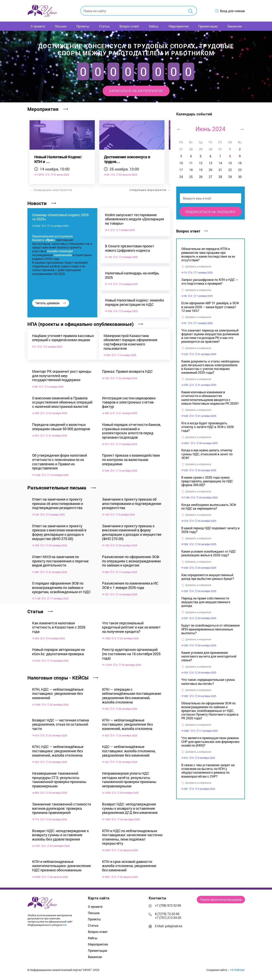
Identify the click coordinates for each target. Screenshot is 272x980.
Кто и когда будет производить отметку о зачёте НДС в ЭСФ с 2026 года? (208, 427)
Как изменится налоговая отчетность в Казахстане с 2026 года (59, 625)
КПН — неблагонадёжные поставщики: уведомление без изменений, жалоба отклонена (127, 723)
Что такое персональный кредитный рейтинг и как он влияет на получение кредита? (131, 625)
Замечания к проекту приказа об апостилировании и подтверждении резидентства (132, 502)
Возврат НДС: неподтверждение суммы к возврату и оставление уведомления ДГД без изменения (130, 806)
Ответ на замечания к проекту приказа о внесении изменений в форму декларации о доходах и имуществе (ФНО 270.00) (59, 531)
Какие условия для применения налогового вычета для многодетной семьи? (209, 656)
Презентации (208, 26)
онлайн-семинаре (60, 251)
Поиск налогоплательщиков (221, 898)
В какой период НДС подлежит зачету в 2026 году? (210, 530)
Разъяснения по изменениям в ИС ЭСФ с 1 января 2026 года (130, 584)
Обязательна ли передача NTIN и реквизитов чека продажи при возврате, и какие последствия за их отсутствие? (208, 254)
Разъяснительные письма (61, 486)
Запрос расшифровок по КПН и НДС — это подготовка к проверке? (210, 281)
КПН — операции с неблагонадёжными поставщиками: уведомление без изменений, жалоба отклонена (132, 694)
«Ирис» (50, 240)
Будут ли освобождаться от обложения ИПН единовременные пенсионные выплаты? (211, 629)
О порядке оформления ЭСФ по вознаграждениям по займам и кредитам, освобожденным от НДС (61, 586)
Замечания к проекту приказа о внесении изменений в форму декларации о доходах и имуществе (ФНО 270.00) (132, 531)
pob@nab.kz (174, 924)
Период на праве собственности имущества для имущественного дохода (206, 602)
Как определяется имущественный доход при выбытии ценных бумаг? (208, 577)
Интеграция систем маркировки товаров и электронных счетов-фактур (129, 400)
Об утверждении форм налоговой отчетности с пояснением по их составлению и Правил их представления (60, 460)
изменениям (63, 255)
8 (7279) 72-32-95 (167, 912)
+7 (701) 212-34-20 (168, 916)
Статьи (104, 26)
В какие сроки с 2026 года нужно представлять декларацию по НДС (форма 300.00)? (207, 481)
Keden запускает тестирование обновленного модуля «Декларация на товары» (134, 219)
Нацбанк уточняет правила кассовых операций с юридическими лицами (55, 340)
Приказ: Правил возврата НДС (127, 370)
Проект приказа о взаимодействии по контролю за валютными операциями (131, 458)
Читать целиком (51, 303)
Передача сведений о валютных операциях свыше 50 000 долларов (61, 425)
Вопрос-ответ (129, 26)
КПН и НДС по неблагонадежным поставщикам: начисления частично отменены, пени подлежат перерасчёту (132, 835)
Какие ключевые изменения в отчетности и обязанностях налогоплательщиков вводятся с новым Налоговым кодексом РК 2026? (210, 398)
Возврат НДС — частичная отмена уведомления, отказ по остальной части (61, 723)
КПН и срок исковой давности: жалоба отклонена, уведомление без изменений (129, 864)
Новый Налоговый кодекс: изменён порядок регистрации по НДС (134, 302)
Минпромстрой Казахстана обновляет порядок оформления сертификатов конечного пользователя (132, 342)
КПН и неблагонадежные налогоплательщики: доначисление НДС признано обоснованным (62, 864)
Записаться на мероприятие (136, 91)
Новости (42, 203)
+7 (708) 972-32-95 (168, 904)
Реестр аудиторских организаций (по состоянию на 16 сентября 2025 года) (131, 652)
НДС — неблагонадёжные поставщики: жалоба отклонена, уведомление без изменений (129, 749)
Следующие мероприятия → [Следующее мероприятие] (150, 190)
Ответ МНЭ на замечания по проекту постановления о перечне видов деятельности (60, 559)
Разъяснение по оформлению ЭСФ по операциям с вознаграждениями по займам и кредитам (131, 559)
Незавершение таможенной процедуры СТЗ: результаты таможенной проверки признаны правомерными (59, 778)
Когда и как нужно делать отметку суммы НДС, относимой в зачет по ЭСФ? (207, 454)
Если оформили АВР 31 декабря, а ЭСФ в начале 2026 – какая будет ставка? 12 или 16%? (210, 307)
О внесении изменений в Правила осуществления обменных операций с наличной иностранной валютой (62, 400)
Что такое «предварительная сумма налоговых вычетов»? (208, 681)
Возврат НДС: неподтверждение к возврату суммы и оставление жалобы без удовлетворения (61, 833)
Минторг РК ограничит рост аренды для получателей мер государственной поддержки (62, 374)
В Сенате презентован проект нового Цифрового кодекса (130, 248)
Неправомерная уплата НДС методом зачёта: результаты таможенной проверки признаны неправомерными (129, 778)
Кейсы (154, 26)
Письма (61, 26)
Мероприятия (179, 26)
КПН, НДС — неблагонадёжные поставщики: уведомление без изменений (58, 692)
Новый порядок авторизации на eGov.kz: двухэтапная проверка (58, 650)
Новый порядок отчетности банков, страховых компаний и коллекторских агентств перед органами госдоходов (131, 429)
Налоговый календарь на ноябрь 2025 (132, 275)
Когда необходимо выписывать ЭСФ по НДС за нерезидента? (209, 506)
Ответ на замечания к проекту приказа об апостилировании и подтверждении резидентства (58, 502)
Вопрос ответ (192, 231)
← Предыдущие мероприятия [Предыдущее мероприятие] (51, 190)
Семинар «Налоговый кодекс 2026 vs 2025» (60, 217)
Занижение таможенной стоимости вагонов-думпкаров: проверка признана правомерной (62, 806)
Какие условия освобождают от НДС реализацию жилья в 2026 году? (209, 553)
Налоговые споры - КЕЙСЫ (63, 676)
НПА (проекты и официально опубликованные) (85, 324)
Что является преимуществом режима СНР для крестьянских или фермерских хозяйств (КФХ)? (210, 742)
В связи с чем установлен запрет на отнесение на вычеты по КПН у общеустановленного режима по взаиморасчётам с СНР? (208, 771)
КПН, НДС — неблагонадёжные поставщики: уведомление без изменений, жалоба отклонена (58, 749)
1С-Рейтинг (238, 968)
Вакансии (235, 26)
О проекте (38, 26)
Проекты (83, 26)
